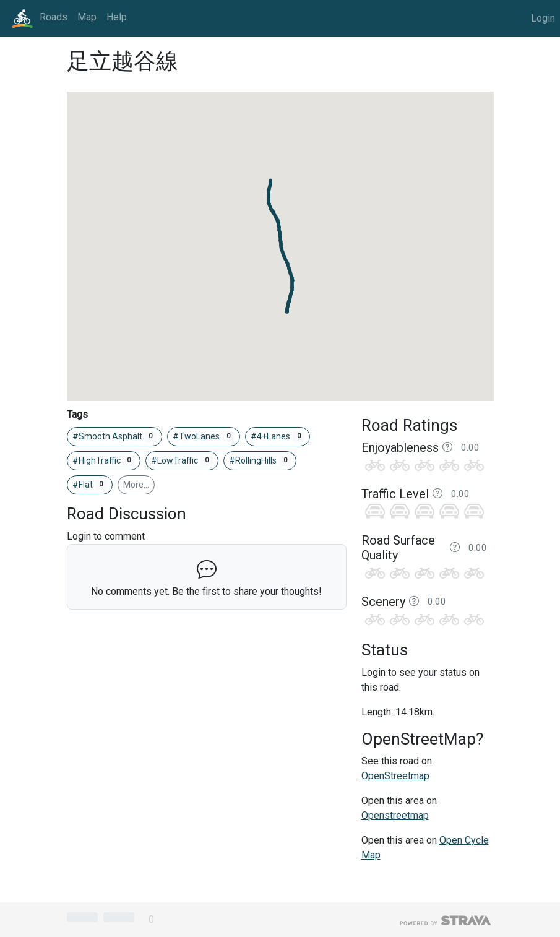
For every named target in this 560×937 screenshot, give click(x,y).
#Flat (90, 485)
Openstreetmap (395, 815)
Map (87, 17)
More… (136, 485)
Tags (77, 414)
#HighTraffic (104, 461)
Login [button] (543, 18)
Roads (54, 17)
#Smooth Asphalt (115, 437)
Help (117, 17)
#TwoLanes (204, 437)
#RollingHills (260, 461)
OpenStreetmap (395, 776)
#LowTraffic (182, 461)
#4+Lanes (278, 437)
